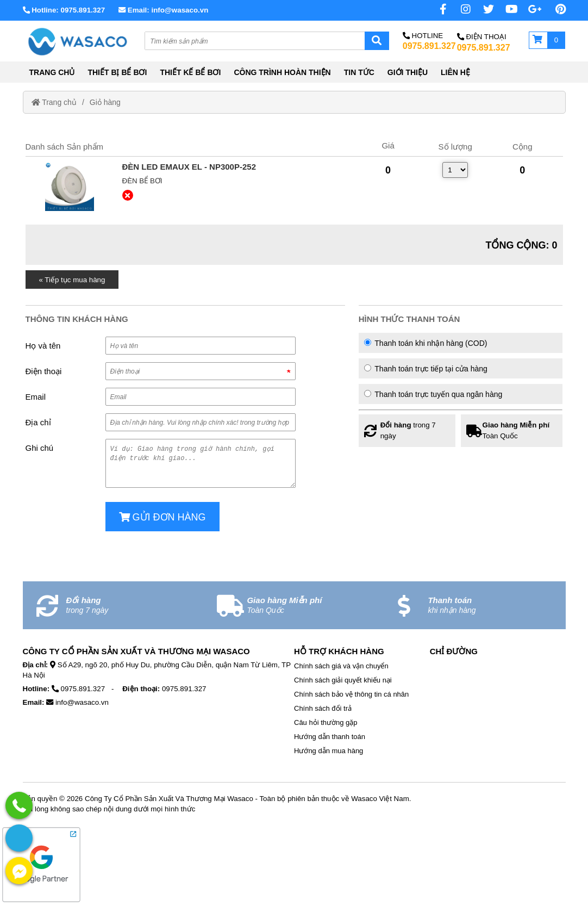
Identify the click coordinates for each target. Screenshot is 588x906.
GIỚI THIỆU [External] (408, 72)
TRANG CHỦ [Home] (52, 72)
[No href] (531, 10)
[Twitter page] (483, 10)
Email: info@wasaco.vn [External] (163, 10)
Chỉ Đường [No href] (454, 651)
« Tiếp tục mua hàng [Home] (72, 280)
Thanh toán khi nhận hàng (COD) (426, 343)
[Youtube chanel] (507, 10)
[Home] (77, 41)
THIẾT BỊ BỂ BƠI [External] (117, 72)
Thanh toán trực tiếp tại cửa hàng (426, 369)
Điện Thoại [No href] (482, 37)
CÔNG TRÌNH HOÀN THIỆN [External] (282, 72)
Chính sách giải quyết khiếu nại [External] (343, 680)
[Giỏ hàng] (547, 40)
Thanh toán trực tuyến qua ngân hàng (433, 394)
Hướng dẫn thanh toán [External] (330, 737)
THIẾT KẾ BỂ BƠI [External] (190, 72)
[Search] (377, 41)
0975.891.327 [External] (429, 46)
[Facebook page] (436, 10)
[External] (70, 187)
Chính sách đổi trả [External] (323, 708)
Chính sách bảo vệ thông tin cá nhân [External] (351, 694)
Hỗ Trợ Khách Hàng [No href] (339, 651)
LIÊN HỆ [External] (455, 72)
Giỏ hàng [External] (105, 102)
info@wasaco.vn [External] (82, 702)
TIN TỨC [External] (359, 72)
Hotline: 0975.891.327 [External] (64, 10)
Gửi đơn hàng (162, 517)
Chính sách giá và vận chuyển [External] (341, 666)
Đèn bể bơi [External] (142, 181)
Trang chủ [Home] (54, 102)
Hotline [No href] (423, 36)
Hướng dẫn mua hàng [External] (329, 751)
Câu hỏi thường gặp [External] (326, 722)
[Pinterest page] (555, 10)
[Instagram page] (460, 10)
